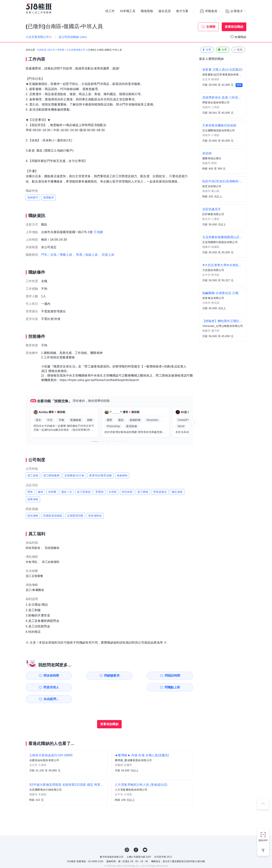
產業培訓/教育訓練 (100, 475)
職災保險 (177, 492)
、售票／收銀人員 (85, 255)
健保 (41, 492)
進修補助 (122, 475)
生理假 (113, 492)
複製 (238, 50)
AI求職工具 (128, 11)
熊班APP (263, 840)
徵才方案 (182, 11)
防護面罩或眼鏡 (53, 516)
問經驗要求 (90, 676)
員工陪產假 (84, 492)
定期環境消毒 (75, 516)
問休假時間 (47, 676)
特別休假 (127, 492)
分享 (207, 50)
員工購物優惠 (51, 475)
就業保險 (33, 499)
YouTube (145, 838)
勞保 (30, 492)
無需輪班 (49, 197)
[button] (95, 441)
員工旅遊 (33, 475)
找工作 (110, 11)
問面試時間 (133, 676)
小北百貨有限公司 (76, 50)
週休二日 (67, 492)
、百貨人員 (107, 255)
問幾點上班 (47, 687)
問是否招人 (176, 676)
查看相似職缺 (234, 27)
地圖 (100, 232)
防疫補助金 (95, 516)
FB (136, 838)
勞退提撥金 (160, 492)
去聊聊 (211, 27)
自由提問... (91, 687)
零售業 (61, 50)
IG (127, 838)
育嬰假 (99, 492)
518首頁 (42, 50)
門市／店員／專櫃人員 (57, 255)
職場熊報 (147, 11)
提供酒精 (33, 516)
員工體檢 (143, 492)
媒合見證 (165, 11)
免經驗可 (33, 197)
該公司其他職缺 (73, 37)
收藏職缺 (240, 37)
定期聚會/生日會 (74, 475)
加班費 (52, 492)
